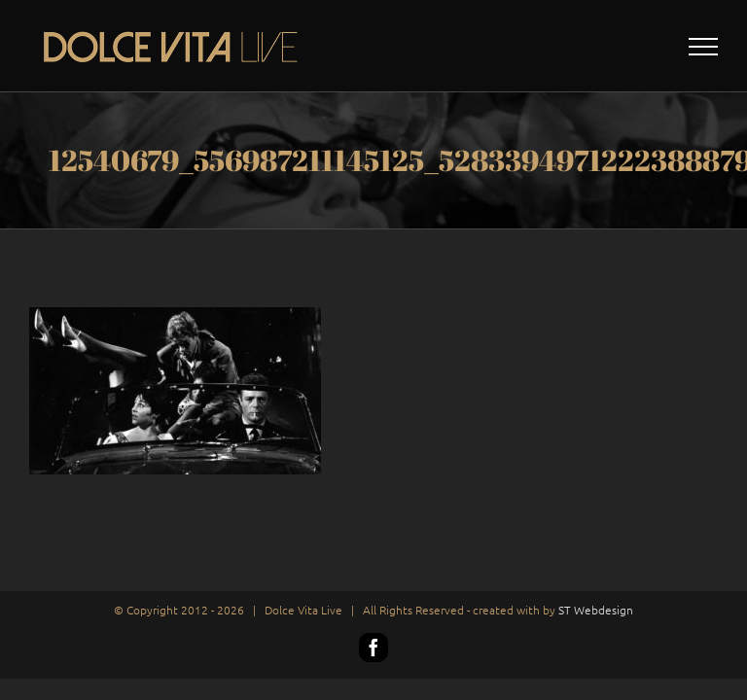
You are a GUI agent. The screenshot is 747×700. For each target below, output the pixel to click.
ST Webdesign (596, 610)
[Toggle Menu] (704, 47)
